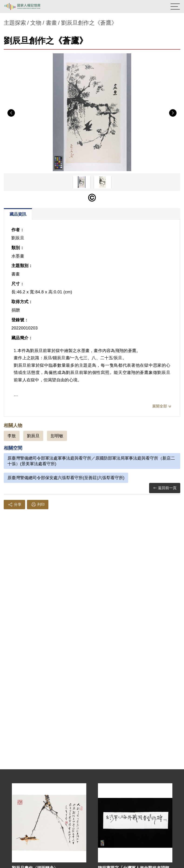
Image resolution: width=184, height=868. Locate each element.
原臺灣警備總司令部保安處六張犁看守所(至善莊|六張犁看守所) (66, 478)
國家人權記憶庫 (27, 7)
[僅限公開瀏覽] (92, 198)
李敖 (12, 436)
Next (173, 113)
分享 (14, 505)
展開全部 (160, 406)
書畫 (51, 23)
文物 (36, 23)
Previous (11, 113)
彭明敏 (57, 436)
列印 (38, 505)
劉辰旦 (33, 436)
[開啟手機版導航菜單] (175, 7)
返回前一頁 (165, 488)
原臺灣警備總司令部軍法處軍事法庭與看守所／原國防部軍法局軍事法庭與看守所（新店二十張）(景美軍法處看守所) (91, 461)
